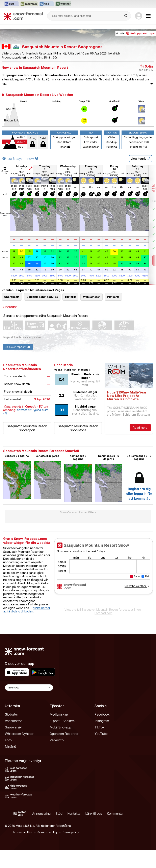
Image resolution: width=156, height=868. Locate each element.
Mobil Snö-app (60, 727)
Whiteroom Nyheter (19, 734)
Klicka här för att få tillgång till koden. (27, 610)
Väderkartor (13, 721)
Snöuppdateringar (64, 137)
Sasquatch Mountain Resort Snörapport (27, 428)
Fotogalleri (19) (138, 147)
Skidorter (11, 714)
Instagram (102, 721)
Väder (112, 137)
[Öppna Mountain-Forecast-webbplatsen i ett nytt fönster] (29, 4)
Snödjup (112, 142)
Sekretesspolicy (47, 832)
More (5, 215)
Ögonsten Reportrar (64, 734)
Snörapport (91, 137)
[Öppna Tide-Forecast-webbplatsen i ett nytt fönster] (47, 4)
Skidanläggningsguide (138, 137)
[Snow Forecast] (24, 16)
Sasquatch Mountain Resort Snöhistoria (78, 428)
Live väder (91, 142)
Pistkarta (111, 147)
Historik (64, 147)
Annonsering (41, 814)
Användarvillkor (23, 832)
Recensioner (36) (138, 142)
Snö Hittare (64, 142)
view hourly (141, 159)
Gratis (136, 33)
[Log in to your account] (139, 16)
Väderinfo (57, 740)
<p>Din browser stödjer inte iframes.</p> (103, 572)
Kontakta (74, 814)
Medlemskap (59, 714)
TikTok (99, 727)
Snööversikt (14, 727)
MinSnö (10, 747)
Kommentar (115, 814)
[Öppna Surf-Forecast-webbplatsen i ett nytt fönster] (11, 4)
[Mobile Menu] (148, 16)
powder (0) (24, 410)
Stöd (59, 814)
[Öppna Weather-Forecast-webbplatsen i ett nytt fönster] (63, 4)
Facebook (102, 714)
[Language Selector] (29, 688)
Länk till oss (94, 814)
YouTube (101, 734)
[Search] (126, 16)
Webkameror (91, 147)
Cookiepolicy (71, 832)
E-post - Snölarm (62, 721)
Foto (8, 740)
